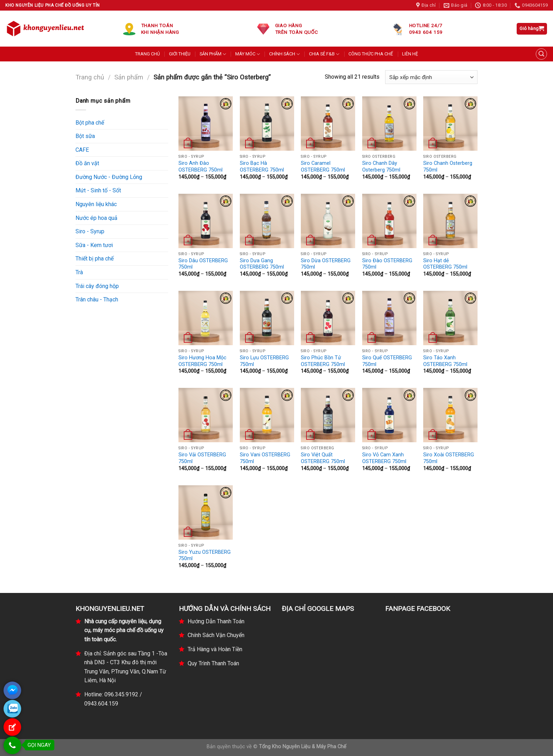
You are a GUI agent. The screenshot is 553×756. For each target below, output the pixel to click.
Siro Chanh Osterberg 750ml (448, 167)
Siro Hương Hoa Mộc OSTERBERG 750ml (202, 361)
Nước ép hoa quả (96, 218)
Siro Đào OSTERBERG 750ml (387, 264)
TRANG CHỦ (147, 54)
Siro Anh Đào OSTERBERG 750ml (200, 167)
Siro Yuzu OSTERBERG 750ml (205, 556)
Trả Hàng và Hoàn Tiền (215, 649)
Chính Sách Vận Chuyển (216, 635)
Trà (79, 272)
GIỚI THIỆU (180, 54)
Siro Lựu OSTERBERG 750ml (264, 361)
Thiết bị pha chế (95, 259)
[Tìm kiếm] (541, 54)
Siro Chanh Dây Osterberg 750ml (381, 167)
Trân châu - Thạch (97, 299)
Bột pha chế (90, 123)
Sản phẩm (129, 77)
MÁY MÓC (248, 54)
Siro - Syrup (90, 231)
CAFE (82, 150)
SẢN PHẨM (213, 54)
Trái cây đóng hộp (97, 286)
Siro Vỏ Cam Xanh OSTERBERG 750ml (384, 458)
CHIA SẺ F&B (324, 54)
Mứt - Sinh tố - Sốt (98, 190)
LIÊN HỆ (410, 54)
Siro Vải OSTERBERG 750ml (202, 458)
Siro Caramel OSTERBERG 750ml (323, 167)
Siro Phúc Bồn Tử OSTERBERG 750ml (323, 361)
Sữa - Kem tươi (94, 245)
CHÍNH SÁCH (284, 54)
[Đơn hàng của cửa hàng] (431, 77)
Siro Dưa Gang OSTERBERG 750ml (262, 264)
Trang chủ (90, 77)
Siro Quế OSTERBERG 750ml (387, 361)
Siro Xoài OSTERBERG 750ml (449, 458)
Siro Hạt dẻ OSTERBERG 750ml (445, 264)
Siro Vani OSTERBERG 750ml (265, 458)
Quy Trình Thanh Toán (213, 663)
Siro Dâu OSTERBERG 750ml (203, 264)
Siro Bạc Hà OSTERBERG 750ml (262, 167)
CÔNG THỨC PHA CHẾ (371, 54)
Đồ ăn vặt (87, 163)
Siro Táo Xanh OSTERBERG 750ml (445, 361)
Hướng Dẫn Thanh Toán (216, 621)
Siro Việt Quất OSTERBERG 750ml (323, 458)
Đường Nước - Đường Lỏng (109, 177)
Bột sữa (85, 136)
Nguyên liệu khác (96, 204)
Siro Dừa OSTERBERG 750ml (326, 264)
